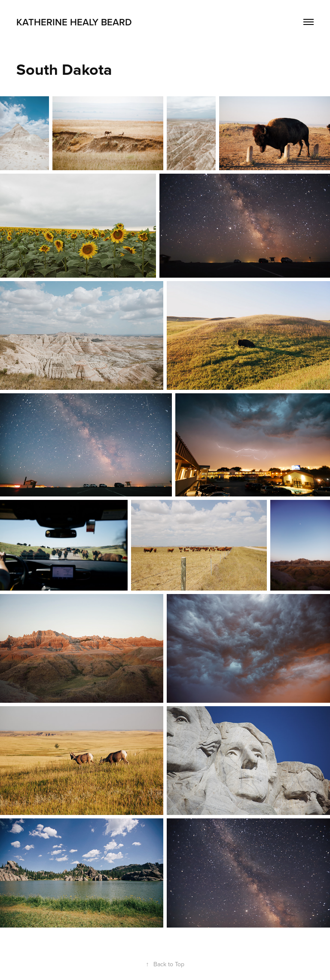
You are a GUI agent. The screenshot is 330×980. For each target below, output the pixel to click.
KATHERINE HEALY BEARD (74, 22)
